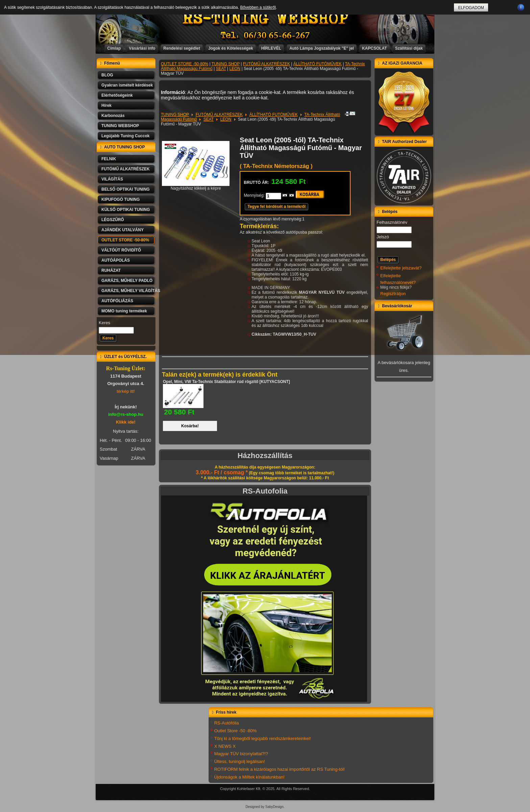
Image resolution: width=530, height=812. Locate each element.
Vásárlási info (142, 48)
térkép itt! (126, 391)
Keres (104, 323)
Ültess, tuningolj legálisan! (240, 761)
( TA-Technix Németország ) (276, 166)
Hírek (106, 105)
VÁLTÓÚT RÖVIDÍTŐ (121, 250)
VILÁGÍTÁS (112, 179)
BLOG (107, 75)
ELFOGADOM (471, 8)
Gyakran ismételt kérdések (127, 85)
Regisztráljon (393, 294)
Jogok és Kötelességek (231, 48)
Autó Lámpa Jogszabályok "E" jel (322, 48)
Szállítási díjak (409, 48)
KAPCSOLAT (375, 48)
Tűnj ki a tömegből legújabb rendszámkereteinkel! (263, 738)
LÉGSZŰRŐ (113, 220)
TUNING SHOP (226, 64)
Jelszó (383, 237)
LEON (235, 69)
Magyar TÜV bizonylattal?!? (241, 754)
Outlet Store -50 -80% (236, 731)
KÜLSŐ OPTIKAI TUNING (126, 210)
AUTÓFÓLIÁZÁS (117, 301)
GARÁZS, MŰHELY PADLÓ (127, 281)
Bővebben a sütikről (258, 7)
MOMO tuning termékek (124, 311)
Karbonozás (113, 116)
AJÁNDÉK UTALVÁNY (123, 230)
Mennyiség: (255, 195)
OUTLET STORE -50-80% (125, 240)
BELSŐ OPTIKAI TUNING (126, 189)
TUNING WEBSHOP (120, 126)
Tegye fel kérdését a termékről (276, 207)
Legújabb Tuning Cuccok (125, 136)
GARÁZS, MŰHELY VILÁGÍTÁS (128, 291)
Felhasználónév (392, 222)
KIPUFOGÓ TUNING (121, 199)
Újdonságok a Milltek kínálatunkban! (249, 777)
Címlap (114, 48)
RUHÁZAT (111, 270)
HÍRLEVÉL (271, 48)
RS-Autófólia (227, 723)
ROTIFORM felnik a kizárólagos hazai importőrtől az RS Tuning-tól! (280, 769)
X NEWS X (225, 746)
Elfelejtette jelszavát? (401, 268)
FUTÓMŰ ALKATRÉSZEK (126, 169)
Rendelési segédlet (182, 48)
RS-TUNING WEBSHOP (265, 19)
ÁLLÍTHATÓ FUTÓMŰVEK (318, 64)
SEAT (221, 69)
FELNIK (109, 159)
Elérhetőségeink (117, 95)
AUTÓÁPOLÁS (116, 260)
